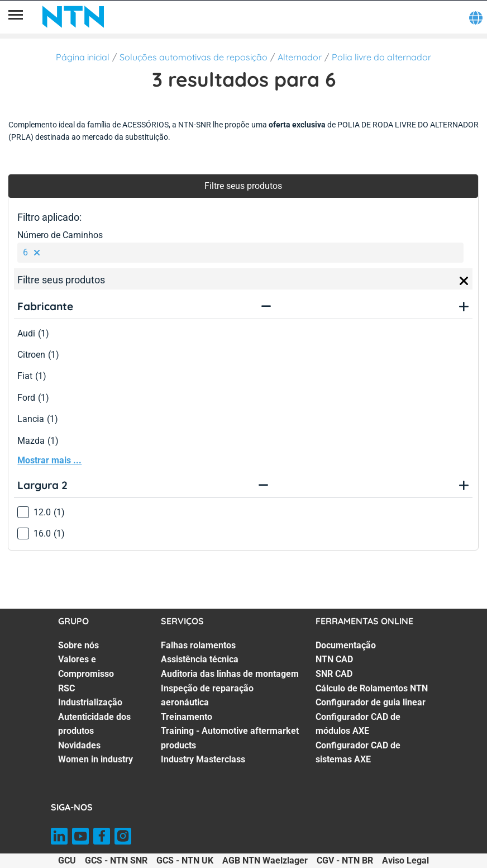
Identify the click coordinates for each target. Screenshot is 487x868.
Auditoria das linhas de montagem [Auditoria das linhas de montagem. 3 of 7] (230, 674)
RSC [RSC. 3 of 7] (66, 688)
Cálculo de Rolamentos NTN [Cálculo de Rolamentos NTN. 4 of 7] (372, 688)
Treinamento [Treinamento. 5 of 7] (187, 717)
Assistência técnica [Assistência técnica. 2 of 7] (200, 659)
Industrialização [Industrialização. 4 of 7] (90, 702)
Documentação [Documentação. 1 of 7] (346, 645)
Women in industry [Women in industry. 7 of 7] (96, 759)
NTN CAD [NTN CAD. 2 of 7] (334, 659)
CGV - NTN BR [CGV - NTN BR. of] (345, 860)
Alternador (300, 57)
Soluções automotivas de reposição (194, 57)
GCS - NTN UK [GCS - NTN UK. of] (185, 860)
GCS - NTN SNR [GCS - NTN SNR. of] (116, 860)
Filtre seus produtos (243, 186)
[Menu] (16, 17)
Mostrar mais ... (49, 460)
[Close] (464, 281)
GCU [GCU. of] (67, 860)
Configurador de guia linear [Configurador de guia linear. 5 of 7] (371, 702)
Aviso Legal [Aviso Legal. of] (405, 860)
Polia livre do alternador (381, 57)
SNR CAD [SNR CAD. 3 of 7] (334, 674)
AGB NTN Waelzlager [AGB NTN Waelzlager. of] (265, 860)
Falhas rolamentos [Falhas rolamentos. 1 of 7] (198, 645)
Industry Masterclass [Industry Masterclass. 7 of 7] (203, 759)
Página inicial (83, 57)
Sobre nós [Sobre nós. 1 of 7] (78, 645)
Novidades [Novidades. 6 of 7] (79, 745)
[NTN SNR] (73, 17)
